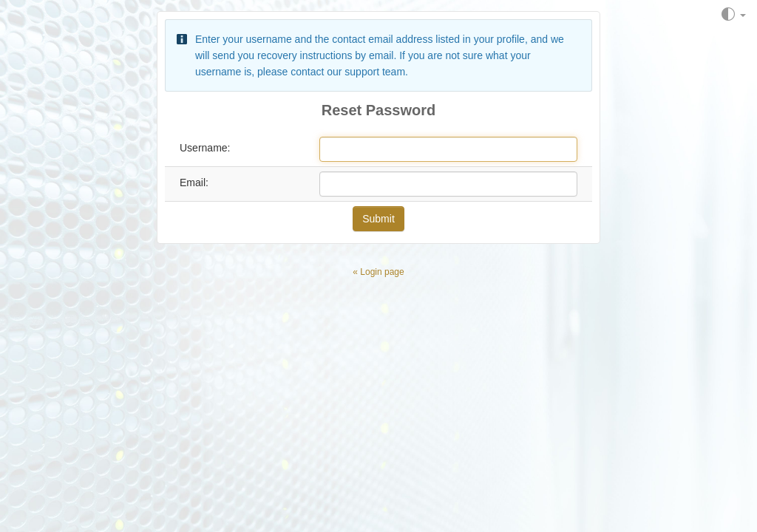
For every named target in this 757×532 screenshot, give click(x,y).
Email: (194, 183)
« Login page (378, 272)
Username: (205, 148)
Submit (378, 219)
